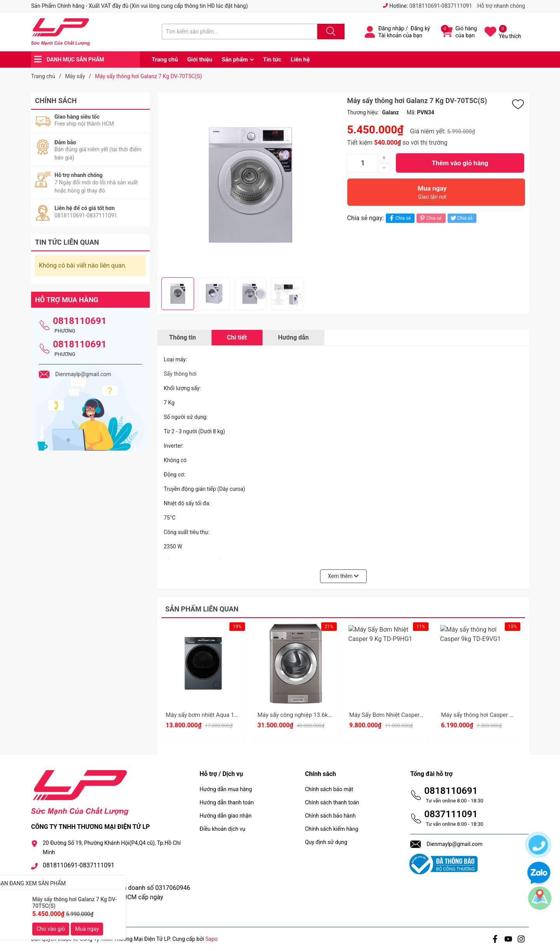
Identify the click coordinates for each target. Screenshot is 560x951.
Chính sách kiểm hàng (332, 829)
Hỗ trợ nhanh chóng (501, 6)
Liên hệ (300, 60)
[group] (250, 185)
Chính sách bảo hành (330, 816)
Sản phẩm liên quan (202, 609)
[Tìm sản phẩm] (240, 32)
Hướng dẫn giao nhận (226, 816)
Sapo (212, 939)
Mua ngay (432, 194)
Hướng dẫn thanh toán (227, 802)
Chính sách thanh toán (332, 802)
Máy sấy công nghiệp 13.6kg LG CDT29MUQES (318, 715)
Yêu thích (510, 36)
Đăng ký (420, 28)
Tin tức (272, 60)
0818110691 (80, 321)
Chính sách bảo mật (329, 789)
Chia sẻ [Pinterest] (430, 218)
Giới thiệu (200, 60)
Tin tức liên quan (67, 242)
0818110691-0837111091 (441, 6)
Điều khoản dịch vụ (222, 829)
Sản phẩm (235, 60)
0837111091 (451, 814)
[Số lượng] (363, 163)
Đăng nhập (391, 28)
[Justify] (330, 32)
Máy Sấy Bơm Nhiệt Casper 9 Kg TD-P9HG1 (405, 715)
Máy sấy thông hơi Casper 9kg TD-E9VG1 (494, 715)
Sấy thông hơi (180, 374)
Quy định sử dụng (326, 842)
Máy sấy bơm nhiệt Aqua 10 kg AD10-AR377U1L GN (233, 715)
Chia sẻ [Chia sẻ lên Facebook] (399, 218)
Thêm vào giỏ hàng (460, 163)
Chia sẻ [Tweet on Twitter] (461, 218)
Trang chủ (165, 60)
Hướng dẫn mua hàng (226, 789)
